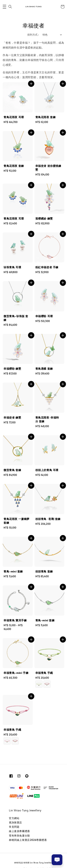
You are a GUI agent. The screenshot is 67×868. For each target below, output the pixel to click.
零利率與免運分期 (19, 836)
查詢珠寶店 (15, 822)
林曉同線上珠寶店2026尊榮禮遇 (28, 840)
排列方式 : (33, 35)
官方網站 (14, 818)
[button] (4, 7)
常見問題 (14, 827)
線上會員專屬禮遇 (19, 831)
